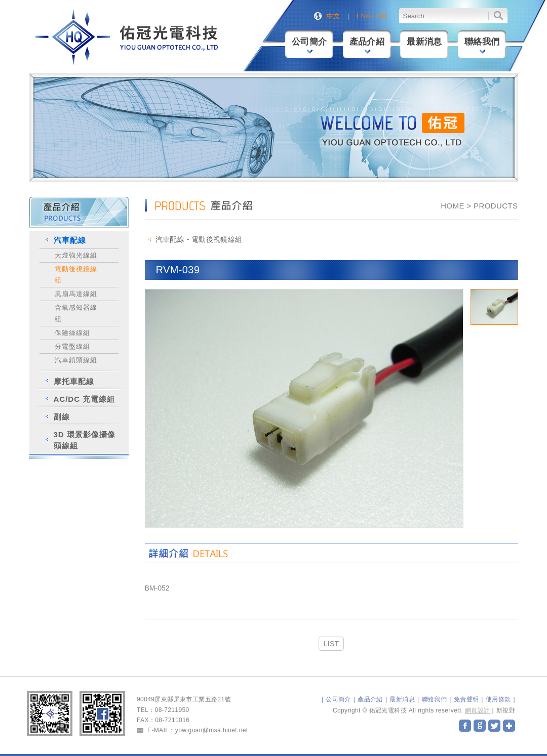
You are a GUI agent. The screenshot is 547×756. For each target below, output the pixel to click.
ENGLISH (372, 16)
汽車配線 (70, 240)
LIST (331, 644)
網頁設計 (478, 710)
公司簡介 (309, 45)
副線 (62, 417)
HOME (453, 206)
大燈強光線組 (76, 255)
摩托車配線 (74, 381)
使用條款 (498, 699)
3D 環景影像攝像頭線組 (85, 440)
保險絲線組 (72, 333)
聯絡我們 (482, 45)
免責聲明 (466, 699)
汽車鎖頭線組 (76, 360)
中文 (334, 16)
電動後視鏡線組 (76, 275)
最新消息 (424, 42)
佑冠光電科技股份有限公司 (128, 37)
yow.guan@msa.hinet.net (212, 730)
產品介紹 (367, 45)
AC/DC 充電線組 (85, 399)
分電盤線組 (72, 346)
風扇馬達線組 (76, 294)
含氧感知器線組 (76, 313)
